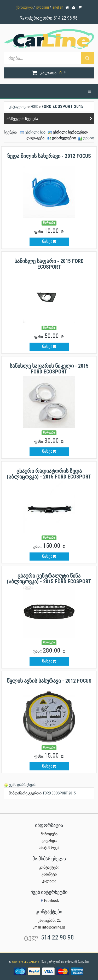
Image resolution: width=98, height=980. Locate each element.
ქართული (24, 7)
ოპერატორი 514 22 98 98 (49, 18)
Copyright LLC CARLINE (26, 962)
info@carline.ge (54, 927)
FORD (34, 107)
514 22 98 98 (57, 937)
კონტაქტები (49, 867)
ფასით (88, 138)
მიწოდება (49, 834)
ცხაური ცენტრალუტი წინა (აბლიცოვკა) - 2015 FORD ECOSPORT (49, 579)
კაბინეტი (49, 874)
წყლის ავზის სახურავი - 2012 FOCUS (49, 681)
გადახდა (49, 841)
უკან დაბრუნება (22, 785)
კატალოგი (18, 107)
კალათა (49, 881)
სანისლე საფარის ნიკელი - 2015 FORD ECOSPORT (49, 369)
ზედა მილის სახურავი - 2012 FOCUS (49, 156)
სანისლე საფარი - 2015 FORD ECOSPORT (49, 264)
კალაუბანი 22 (49, 920)
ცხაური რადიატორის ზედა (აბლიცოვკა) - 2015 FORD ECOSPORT (49, 474)
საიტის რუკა (49, 848)
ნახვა (49, 241)
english (58, 7)
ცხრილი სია (35, 132)
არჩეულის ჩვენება (22, 119)
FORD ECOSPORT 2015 (59, 793)
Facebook (49, 901)
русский (43, 7)
